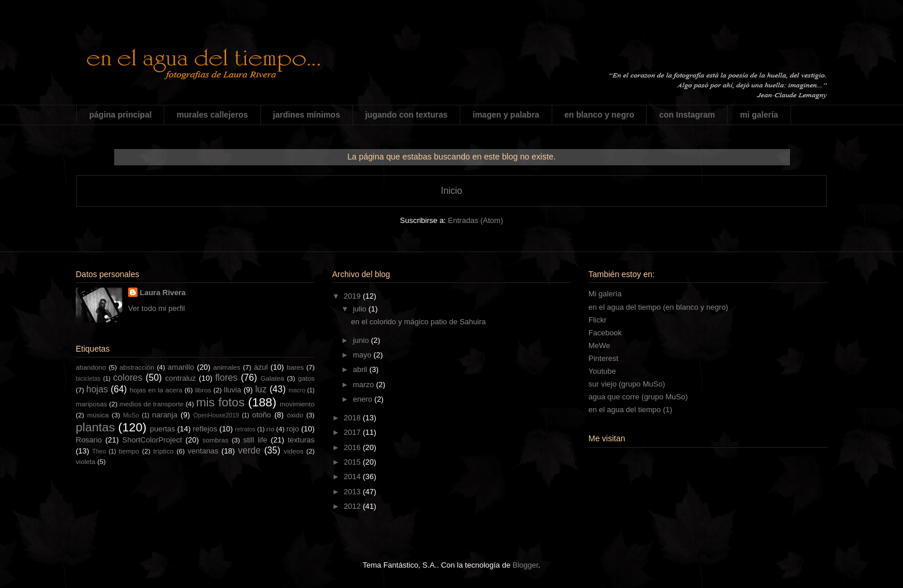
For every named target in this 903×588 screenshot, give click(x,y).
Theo (99, 451)
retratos (245, 429)
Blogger (525, 565)
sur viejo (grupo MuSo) (627, 384)
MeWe (599, 346)
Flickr (597, 320)
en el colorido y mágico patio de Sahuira (418, 322)
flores (227, 378)
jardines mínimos (307, 115)
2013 (353, 492)
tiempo (129, 451)
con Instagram (687, 115)
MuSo (131, 415)
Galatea (272, 378)
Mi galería (605, 294)
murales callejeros (212, 115)
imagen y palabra (506, 115)
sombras (215, 440)
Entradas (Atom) (476, 220)
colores (128, 378)
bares (295, 367)
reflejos (205, 429)
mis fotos (220, 402)
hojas (97, 389)
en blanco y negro (599, 115)
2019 (353, 296)
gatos (306, 378)
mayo (363, 355)
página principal (120, 115)
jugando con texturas (407, 115)
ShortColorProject (152, 440)
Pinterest (603, 358)
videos (294, 451)
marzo (365, 385)
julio (361, 309)
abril (361, 369)
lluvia (232, 390)
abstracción (137, 367)
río (270, 429)
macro (297, 390)
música (98, 415)
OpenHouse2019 (216, 415)
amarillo (181, 367)
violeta (86, 461)
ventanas (203, 451)
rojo (293, 429)
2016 (353, 447)
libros (203, 390)
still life (255, 440)
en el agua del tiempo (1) (630, 410)
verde (249, 450)
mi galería (759, 115)
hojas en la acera (156, 390)
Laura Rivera (163, 293)
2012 (353, 506)
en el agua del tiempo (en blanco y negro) (658, 307)
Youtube (602, 371)
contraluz (181, 378)
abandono (91, 367)
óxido (295, 415)
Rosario (89, 440)
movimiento (297, 404)
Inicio (452, 191)
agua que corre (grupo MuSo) (638, 397)
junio (362, 340)
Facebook (605, 333)
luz (261, 389)
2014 (353, 477)
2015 (353, 462)
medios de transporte (151, 404)
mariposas (91, 404)
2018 (353, 418)
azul (261, 367)
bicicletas (88, 379)
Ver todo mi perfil (157, 308)
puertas (162, 429)
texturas (301, 440)
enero (364, 399)
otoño (262, 415)
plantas (95, 427)
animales (227, 367)
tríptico (163, 451)
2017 (353, 432)
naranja (165, 415)
